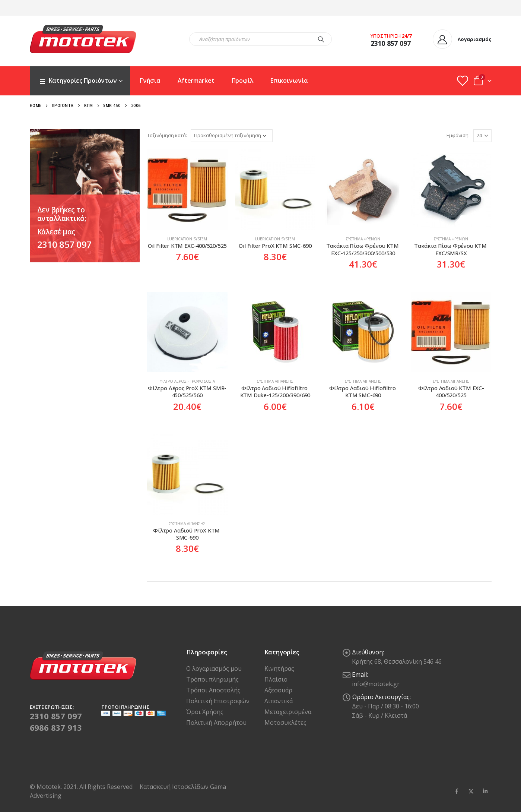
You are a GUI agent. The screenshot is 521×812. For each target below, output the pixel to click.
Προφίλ (242, 80)
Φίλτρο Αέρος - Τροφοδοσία (187, 381)
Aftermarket (196, 80)
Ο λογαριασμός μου (214, 669)
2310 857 (384, 43)
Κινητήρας (279, 669)
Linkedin (485, 791)
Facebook (457, 791)
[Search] (321, 39)
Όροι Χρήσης (205, 712)
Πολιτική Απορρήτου (216, 723)
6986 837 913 (56, 727)
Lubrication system (187, 239)
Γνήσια (150, 80)
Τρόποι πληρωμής (212, 679)
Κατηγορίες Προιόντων (78, 80)
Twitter (471, 791)
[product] (187, 190)
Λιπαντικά (279, 701)
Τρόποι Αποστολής (213, 690)
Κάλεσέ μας (56, 232)
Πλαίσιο (276, 679)
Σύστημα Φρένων (363, 239)
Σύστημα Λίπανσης (275, 381)
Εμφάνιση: (458, 135)
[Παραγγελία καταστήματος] (232, 136)
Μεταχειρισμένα (288, 712)
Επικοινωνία (289, 80)
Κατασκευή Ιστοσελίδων (175, 787)
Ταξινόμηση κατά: (167, 135)
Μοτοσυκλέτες (285, 723)
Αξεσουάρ (278, 690)
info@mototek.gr (376, 684)
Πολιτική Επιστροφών (218, 701)
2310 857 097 (64, 244)
